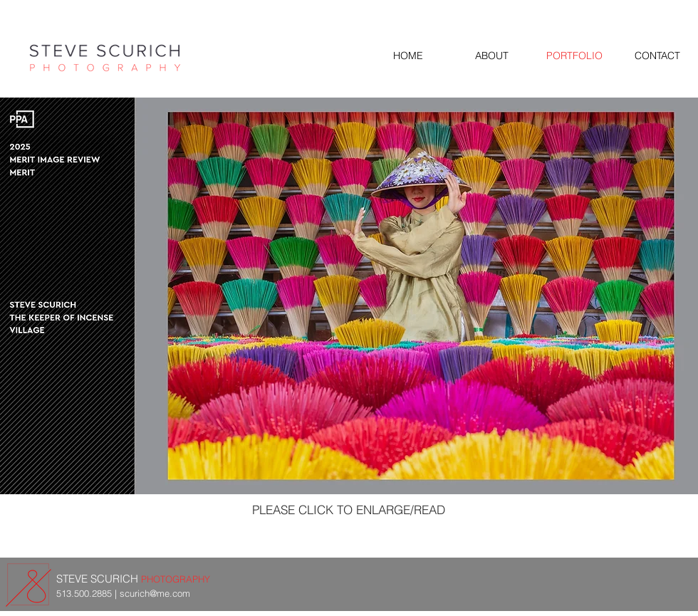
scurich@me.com (155, 593)
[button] (349, 296)
